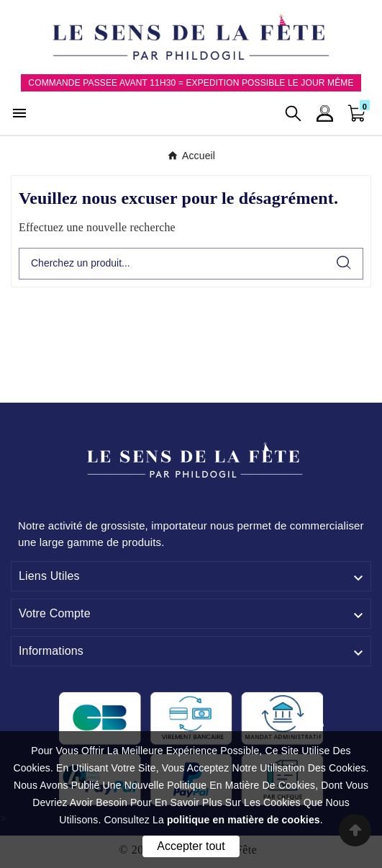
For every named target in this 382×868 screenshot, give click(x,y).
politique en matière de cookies (244, 820)
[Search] (344, 263)
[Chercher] (172, 264)
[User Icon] (325, 113)
